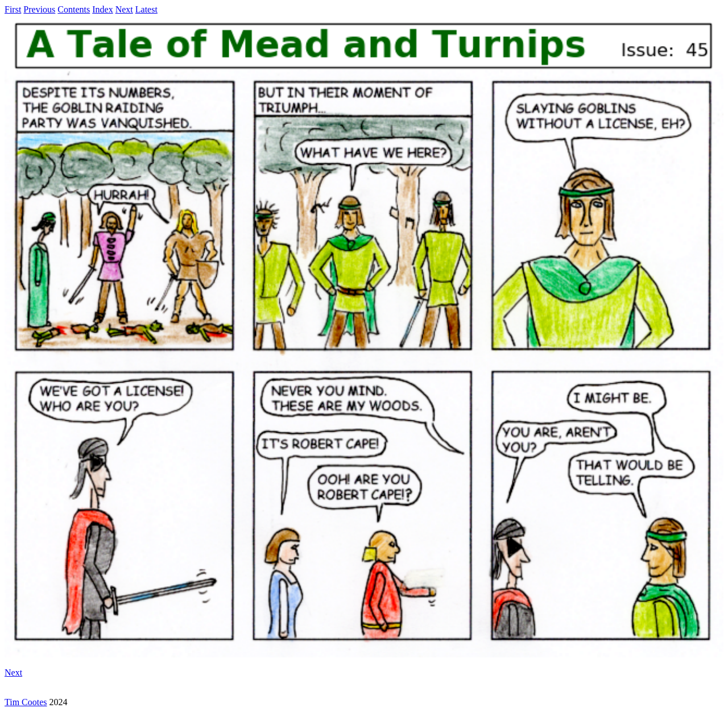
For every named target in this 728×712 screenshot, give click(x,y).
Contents (74, 9)
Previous (39, 9)
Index (102, 9)
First (13, 9)
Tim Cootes (26, 702)
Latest (146, 9)
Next (124, 9)
